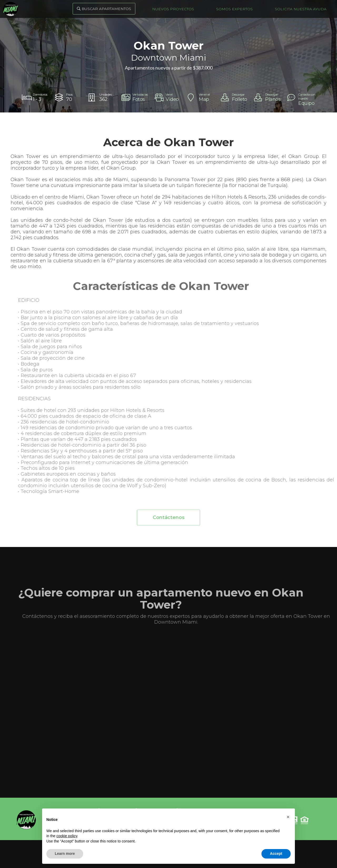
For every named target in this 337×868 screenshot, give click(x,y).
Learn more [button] (65, 854)
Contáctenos (169, 520)
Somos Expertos (234, 9)
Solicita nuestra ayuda (301, 9)
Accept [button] (276, 854)
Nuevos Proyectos (173, 9)
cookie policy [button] (67, 836)
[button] (288, 817)
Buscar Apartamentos (104, 9)
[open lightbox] (135, 97)
